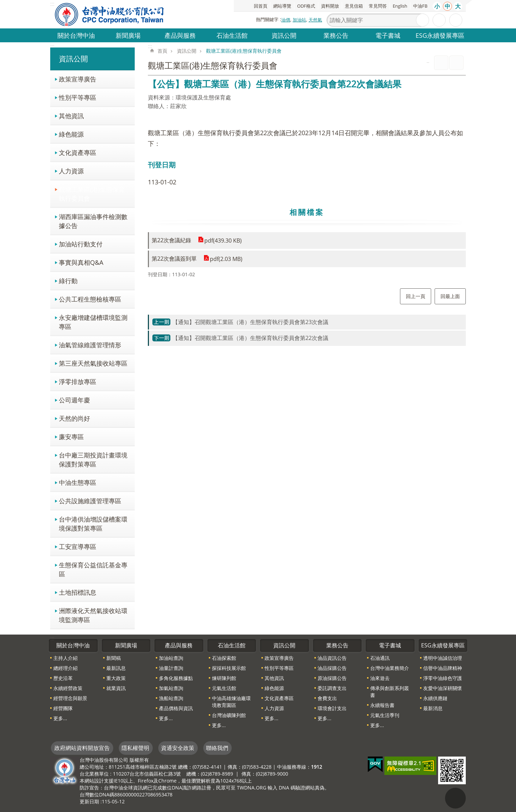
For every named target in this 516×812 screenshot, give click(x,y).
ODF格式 (306, 6)
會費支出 (327, 698)
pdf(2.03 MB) (226, 259)
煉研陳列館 (224, 678)
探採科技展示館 (229, 668)
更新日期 (89, 801)
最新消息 (433, 708)
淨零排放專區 (78, 381)
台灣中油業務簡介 (390, 668)
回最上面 (450, 296)
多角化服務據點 (176, 678)
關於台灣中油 (76, 35)
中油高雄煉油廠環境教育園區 (231, 702)
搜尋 (422, 20)
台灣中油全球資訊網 (110, 14)
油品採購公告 (332, 668)
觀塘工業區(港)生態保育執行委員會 (92, 194)
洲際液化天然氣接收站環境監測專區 (93, 615)
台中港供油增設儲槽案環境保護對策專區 (93, 523)
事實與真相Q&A (81, 262)
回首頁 (261, 6)
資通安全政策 (178, 748)
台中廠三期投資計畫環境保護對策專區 (93, 459)
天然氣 (315, 20)
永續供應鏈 (435, 698)
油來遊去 (380, 678)
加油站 (299, 20)
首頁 (162, 51)
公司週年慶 (74, 400)
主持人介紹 (65, 658)
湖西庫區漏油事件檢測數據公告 (93, 221)
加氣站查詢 (171, 688)
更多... (60, 718)
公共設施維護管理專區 (90, 501)
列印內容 (441, 63)
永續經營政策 (68, 688)
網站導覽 (282, 6)
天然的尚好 (74, 418)
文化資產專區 (78, 152)
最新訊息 (116, 668)
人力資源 (71, 171)
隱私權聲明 (135, 748)
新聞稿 (114, 658)
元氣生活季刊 (385, 715)
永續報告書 (382, 705)
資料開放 (330, 6)
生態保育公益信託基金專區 (93, 569)
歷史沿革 (63, 678)
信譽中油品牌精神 (443, 668)
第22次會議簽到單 (174, 259)
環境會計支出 (332, 708)
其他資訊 (71, 116)
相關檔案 (307, 212)
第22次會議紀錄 (171, 240)
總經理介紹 (65, 668)
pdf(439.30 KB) (223, 241)
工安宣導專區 (78, 546)
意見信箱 (354, 6)
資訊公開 (284, 35)
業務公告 (336, 35)
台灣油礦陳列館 (229, 715)
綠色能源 (71, 134)
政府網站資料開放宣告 (82, 748)
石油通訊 (380, 658)
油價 (286, 20)
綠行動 (68, 281)
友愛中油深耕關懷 (443, 688)
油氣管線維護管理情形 (90, 345)
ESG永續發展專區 (440, 35)
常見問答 (378, 6)
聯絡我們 (217, 748)
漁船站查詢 (171, 698)
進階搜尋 (439, 20)
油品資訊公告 (332, 658)
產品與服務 (180, 35)
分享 (456, 20)
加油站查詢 (171, 658)
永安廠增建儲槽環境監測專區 (93, 322)
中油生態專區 (78, 482)
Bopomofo (456, 63)
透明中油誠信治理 (443, 658)
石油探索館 (224, 658)
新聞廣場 (128, 35)
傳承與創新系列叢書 (390, 692)
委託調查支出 (332, 688)
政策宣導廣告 (78, 79)
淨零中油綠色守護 (443, 678)
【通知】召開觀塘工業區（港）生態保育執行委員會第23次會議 (250, 322)
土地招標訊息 (78, 592)
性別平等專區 (78, 97)
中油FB (420, 6)
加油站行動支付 (81, 244)
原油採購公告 (332, 678)
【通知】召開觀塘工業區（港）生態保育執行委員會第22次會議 (250, 338)
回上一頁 (416, 296)
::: (52, 46)
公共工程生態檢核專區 (90, 299)
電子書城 (388, 35)
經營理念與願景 (70, 698)
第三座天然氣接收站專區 (93, 363)
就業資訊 (116, 688)
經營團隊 (63, 708)
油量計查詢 (171, 668)
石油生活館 (232, 35)
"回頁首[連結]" (455, 798)
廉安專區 (71, 436)
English (400, 6)
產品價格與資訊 (176, 708)
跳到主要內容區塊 (4, 4)
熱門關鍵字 (267, 19)
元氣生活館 (224, 688)
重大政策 (116, 678)
